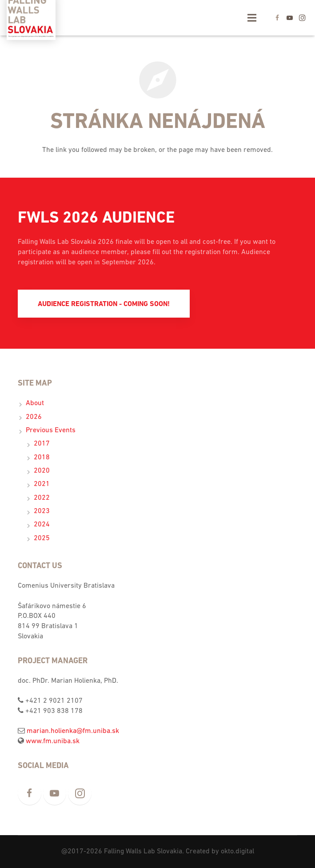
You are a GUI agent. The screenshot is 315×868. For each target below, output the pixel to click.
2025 (42, 538)
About (35, 403)
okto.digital (237, 852)
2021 (42, 484)
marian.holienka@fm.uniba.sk (73, 731)
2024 (42, 525)
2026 (34, 417)
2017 (42, 444)
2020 (42, 471)
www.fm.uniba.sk (53, 741)
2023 (42, 511)
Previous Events (51, 430)
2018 (42, 458)
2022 (42, 498)
